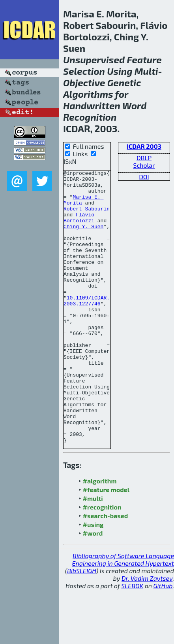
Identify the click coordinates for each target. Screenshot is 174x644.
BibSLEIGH (81, 625)
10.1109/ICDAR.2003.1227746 (87, 327)
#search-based (106, 570)
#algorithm (100, 535)
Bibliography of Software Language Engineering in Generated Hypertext (123, 614)
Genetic (124, 82)
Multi (146, 71)
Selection (84, 71)
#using (93, 579)
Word (134, 105)
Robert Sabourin (87, 217)
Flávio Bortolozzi (80, 227)
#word (93, 588)
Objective (84, 82)
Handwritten (92, 105)
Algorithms (88, 94)
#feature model (106, 544)
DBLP (144, 158)
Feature (144, 60)
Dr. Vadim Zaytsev (147, 633)
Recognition (90, 117)
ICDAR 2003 (144, 146)
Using (120, 71)
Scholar (144, 165)
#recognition (102, 562)
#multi (93, 553)
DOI (144, 177)
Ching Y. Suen (83, 238)
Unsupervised (94, 60)
